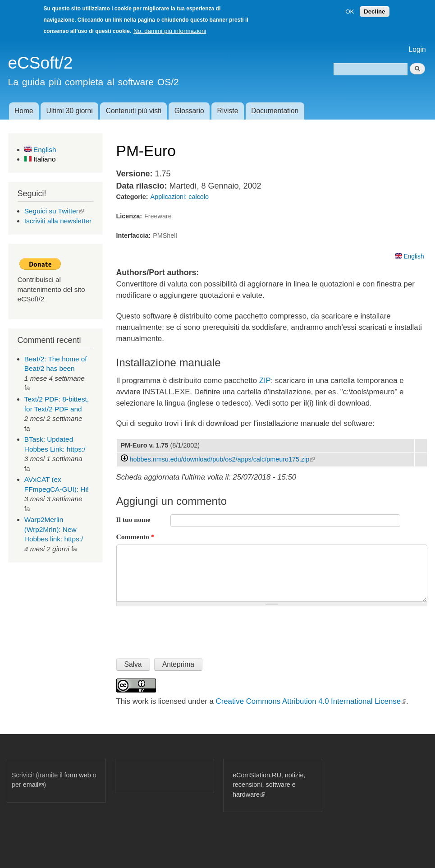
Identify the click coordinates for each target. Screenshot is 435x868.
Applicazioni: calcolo (180, 197)
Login (417, 49)
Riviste (228, 111)
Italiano (40, 159)
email (33, 785)
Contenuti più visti (134, 111)
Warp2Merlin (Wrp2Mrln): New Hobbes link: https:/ (54, 529)
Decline (374, 12)
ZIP (265, 381)
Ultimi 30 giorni (70, 111)
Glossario (189, 111)
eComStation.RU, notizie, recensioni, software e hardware (269, 785)
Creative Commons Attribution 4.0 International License (311, 701)
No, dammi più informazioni (170, 31)
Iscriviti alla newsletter (58, 221)
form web (78, 775)
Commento (135, 537)
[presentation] (185, 628)
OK (350, 12)
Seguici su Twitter (54, 211)
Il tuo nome (133, 519)
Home (24, 111)
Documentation (275, 111)
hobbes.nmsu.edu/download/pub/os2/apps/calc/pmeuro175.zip (222, 459)
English (40, 150)
